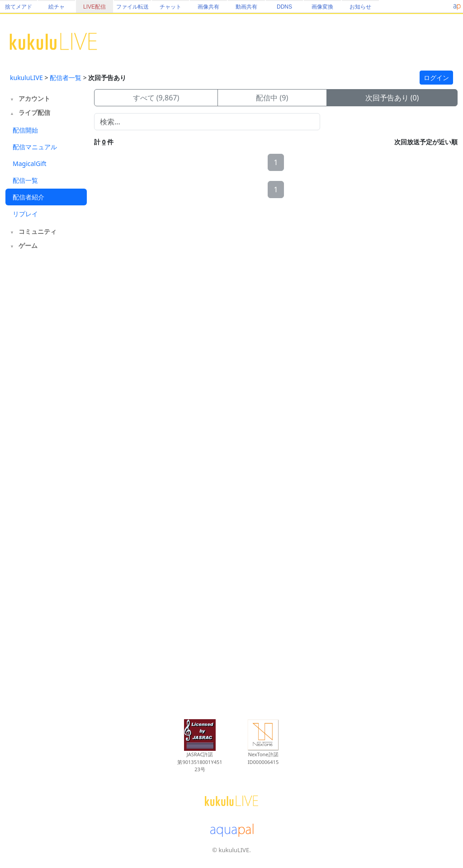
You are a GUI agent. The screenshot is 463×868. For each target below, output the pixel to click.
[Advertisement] (46, 402)
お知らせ (360, 7)
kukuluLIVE (26, 78)
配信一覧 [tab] (25, 180)
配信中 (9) (272, 98)
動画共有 (246, 7)
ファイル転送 (132, 7)
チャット (170, 7)
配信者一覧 (66, 78)
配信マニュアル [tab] (35, 147)
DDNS (284, 7)
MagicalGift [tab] (30, 164)
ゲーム (28, 245)
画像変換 (322, 7)
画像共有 (208, 7)
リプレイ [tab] (25, 214)
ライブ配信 (34, 112)
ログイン (436, 78)
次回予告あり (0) (392, 98)
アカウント (34, 98)
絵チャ (57, 7)
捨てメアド (19, 7)
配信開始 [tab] (25, 130)
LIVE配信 (94, 7)
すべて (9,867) (156, 98)
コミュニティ (38, 231)
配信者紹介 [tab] (28, 197)
